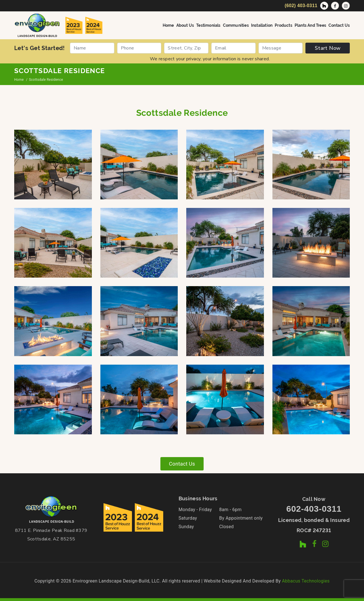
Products (284, 25)
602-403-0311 (314, 509)
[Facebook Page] (335, 6)
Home (168, 25)
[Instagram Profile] (346, 6)
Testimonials (208, 25)
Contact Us (339, 25)
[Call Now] (300, 6)
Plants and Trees (310, 25)
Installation (262, 25)
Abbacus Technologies (306, 581)
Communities (236, 25)
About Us (185, 25)
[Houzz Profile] (324, 6)
